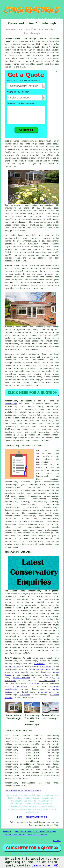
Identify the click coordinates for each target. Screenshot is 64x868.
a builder (39, 664)
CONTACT (47, 18)
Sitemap (7, 832)
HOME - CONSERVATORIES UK (32, 817)
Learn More (41, 866)
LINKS (32, 18)
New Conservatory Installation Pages (36, 832)
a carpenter (20, 686)
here (25, 778)
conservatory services (17, 770)
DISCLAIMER (56, 18)
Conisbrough (11, 404)
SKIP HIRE (34, 684)
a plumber (25, 695)
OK (56, 866)
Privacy (57, 841)
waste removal (22, 678)
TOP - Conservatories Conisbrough (23, 791)
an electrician (47, 681)
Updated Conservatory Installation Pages (25, 835)
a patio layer (46, 692)
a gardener (46, 667)
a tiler (47, 675)
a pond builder (20, 672)
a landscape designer (38, 669)
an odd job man (13, 667)
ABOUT (39, 18)
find (15, 736)
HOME (26, 18)
